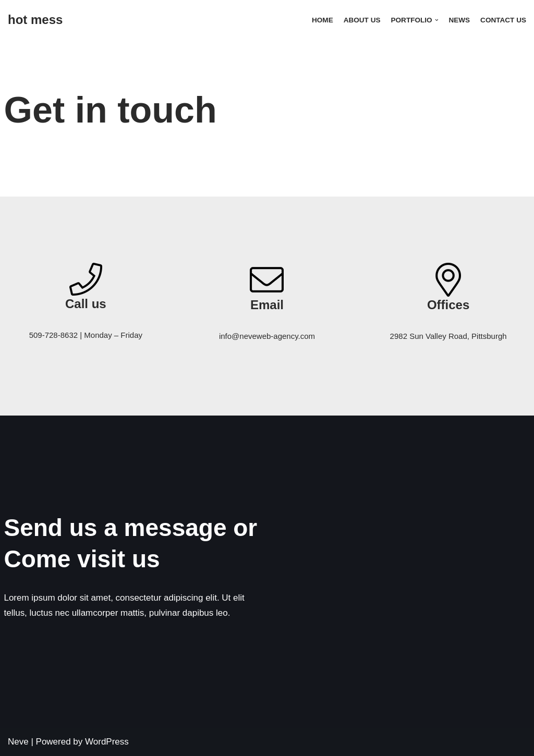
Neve (18, 742)
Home (322, 20)
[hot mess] (35, 20)
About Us (362, 20)
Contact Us (503, 20)
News (459, 20)
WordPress (107, 742)
